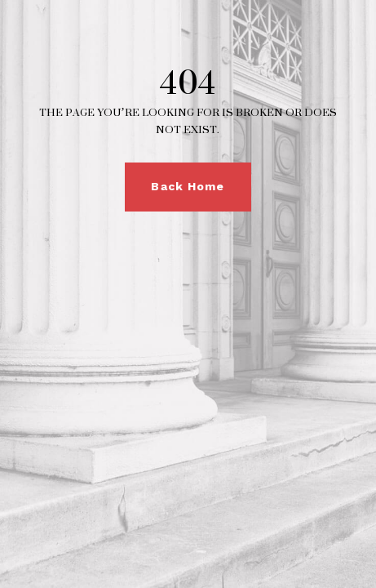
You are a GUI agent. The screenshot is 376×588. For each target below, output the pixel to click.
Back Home (188, 186)
